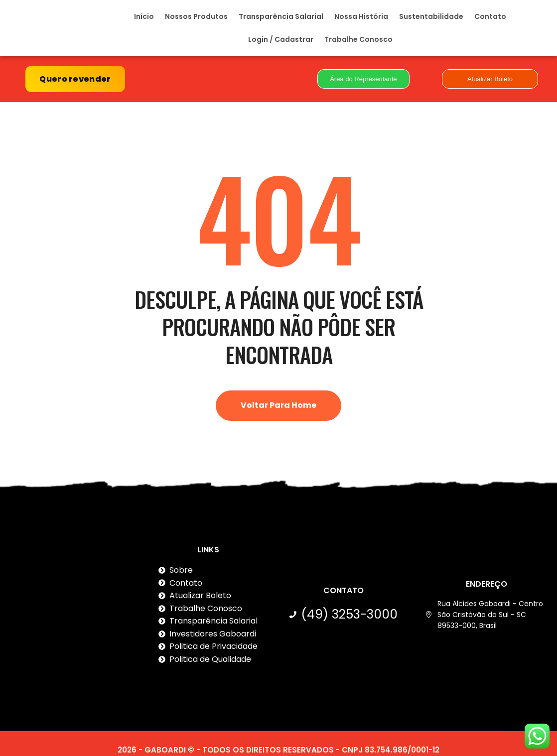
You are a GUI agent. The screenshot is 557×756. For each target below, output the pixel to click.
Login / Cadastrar (281, 43)
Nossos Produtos (196, 20)
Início (144, 20)
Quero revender (75, 86)
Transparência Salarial (281, 20)
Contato (490, 20)
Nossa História (361, 20)
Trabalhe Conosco (358, 43)
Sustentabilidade (431, 20)
